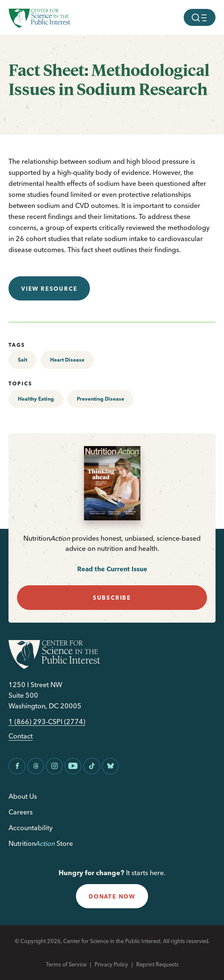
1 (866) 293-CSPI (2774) (47, 722)
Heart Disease (67, 360)
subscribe (112, 598)
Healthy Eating (36, 399)
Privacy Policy (111, 964)
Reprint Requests (157, 964)
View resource (49, 289)
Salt (22, 360)
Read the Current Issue (112, 569)
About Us (23, 796)
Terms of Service (66, 964)
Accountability (31, 828)
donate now (112, 896)
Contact (21, 736)
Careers (21, 812)
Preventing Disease (101, 399)
